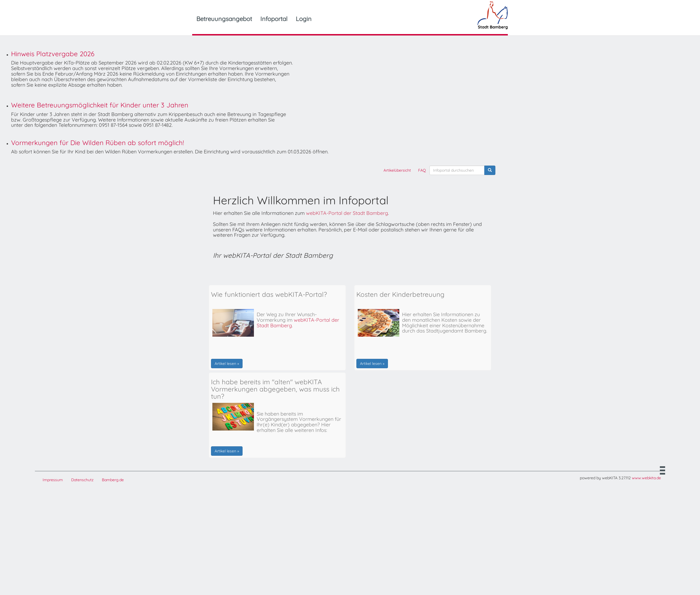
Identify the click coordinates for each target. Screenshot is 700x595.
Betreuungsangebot (224, 19)
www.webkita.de (646, 478)
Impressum (53, 480)
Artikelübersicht (397, 170)
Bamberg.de (113, 480)
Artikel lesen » (227, 364)
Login (304, 19)
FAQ (422, 170)
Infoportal (274, 19)
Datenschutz (82, 480)
